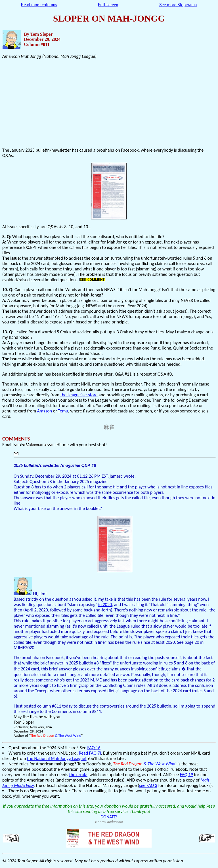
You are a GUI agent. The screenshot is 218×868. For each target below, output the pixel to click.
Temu (63, 411)
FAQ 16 (94, 748)
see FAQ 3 (148, 785)
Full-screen (108, 5)
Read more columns (39, 5)
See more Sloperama (178, 5)
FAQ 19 (186, 775)
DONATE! (109, 817)
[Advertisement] (109, 103)
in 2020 (105, 605)
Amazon (45, 411)
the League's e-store (79, 395)
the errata (78, 775)
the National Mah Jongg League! (57, 758)
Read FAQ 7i (90, 753)
